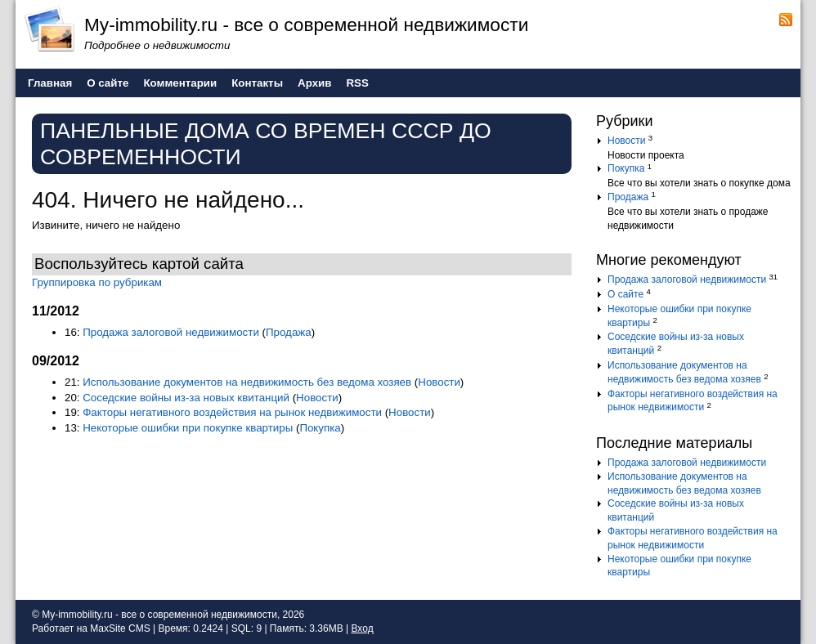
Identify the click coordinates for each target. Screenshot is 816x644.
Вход (362, 628)
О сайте (625, 294)
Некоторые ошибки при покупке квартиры (188, 428)
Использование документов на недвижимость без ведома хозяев (247, 382)
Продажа (289, 332)
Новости (439, 382)
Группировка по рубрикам (97, 282)
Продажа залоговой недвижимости (171, 332)
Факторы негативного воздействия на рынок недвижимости (232, 412)
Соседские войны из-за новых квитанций (186, 398)
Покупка (320, 428)
